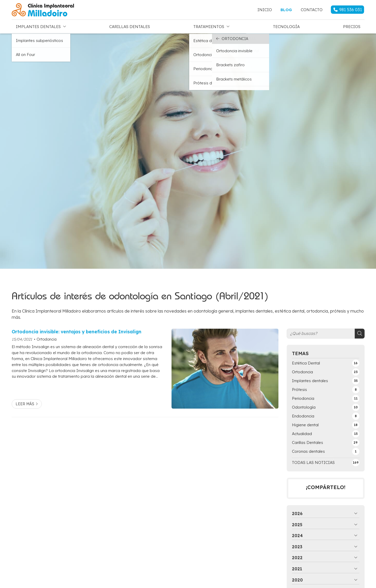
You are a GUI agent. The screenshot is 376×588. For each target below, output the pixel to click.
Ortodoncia (47, 338)
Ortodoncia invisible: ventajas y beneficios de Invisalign (77, 330)
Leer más (25, 403)
